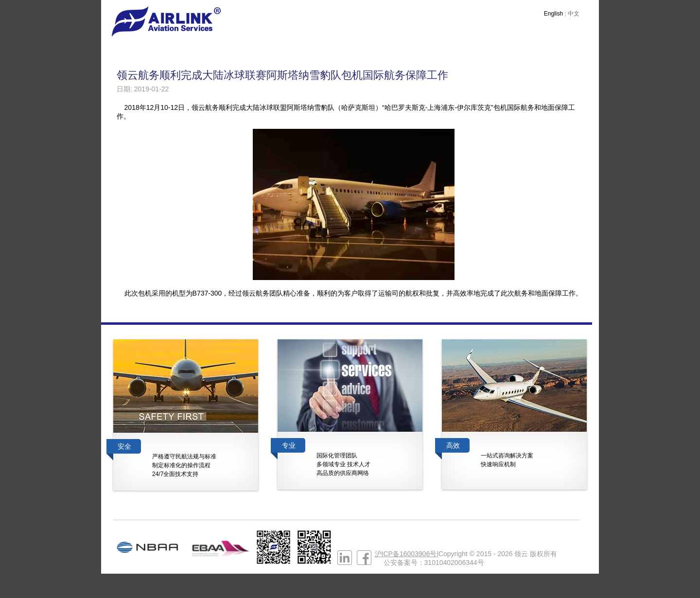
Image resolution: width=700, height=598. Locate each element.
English (553, 14)
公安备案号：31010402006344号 (434, 563)
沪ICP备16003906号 (406, 554)
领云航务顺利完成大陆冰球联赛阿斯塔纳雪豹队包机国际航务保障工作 (282, 75)
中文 (574, 14)
